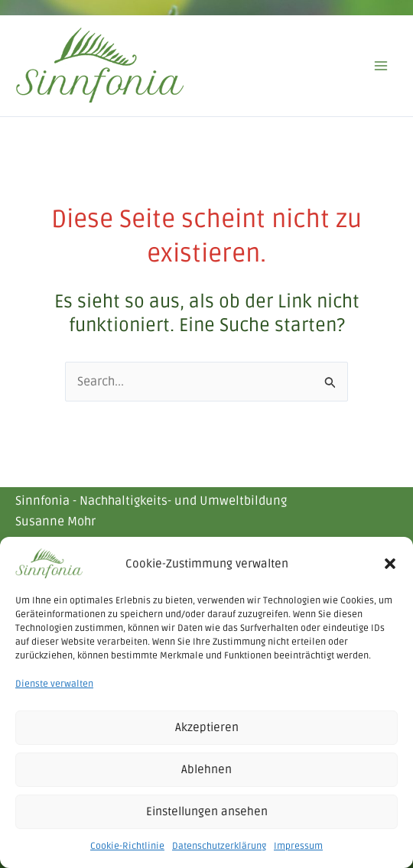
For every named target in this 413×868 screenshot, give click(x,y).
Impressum (298, 846)
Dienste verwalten (54, 684)
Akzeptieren (207, 727)
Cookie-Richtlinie (127, 846)
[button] (390, 564)
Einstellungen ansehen (207, 811)
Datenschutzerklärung (219, 846)
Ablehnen (206, 769)
